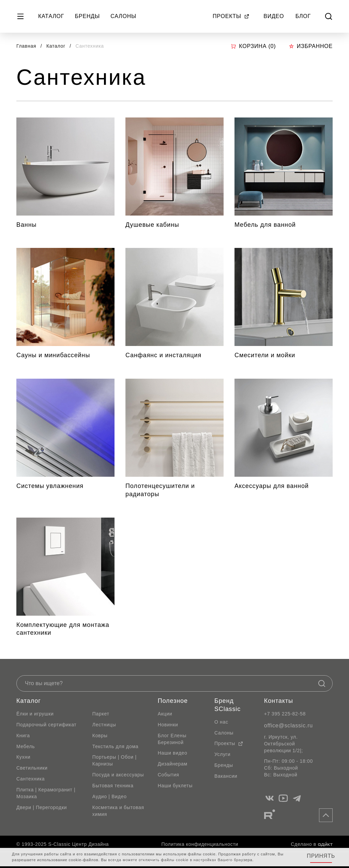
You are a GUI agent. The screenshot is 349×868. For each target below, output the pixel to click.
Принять (321, 856)
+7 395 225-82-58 (285, 714)
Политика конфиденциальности (200, 844)
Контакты (279, 701)
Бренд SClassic (227, 705)
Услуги (222, 754)
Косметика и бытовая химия (118, 811)
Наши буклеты (175, 786)
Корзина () (253, 46)
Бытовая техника (113, 786)
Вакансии (226, 776)
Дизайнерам (173, 764)
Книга (23, 736)
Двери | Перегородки (42, 807)
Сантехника (31, 779)
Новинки (168, 725)
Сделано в (312, 844)
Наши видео (173, 753)
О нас (221, 722)
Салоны (123, 16)
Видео (274, 16)
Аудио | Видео (110, 796)
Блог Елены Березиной (172, 739)
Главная (26, 46)
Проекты (231, 16)
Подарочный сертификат (46, 725)
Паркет (101, 714)
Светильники (32, 768)
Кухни (23, 757)
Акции (165, 714)
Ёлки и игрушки (35, 714)
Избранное (311, 46)
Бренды (87, 16)
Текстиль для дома (116, 746)
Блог (303, 16)
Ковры (100, 736)
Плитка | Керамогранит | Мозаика (46, 793)
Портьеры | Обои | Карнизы (115, 760)
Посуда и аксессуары (118, 775)
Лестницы (104, 725)
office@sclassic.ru (289, 725)
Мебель (26, 746)
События (169, 775)
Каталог (51, 16)
